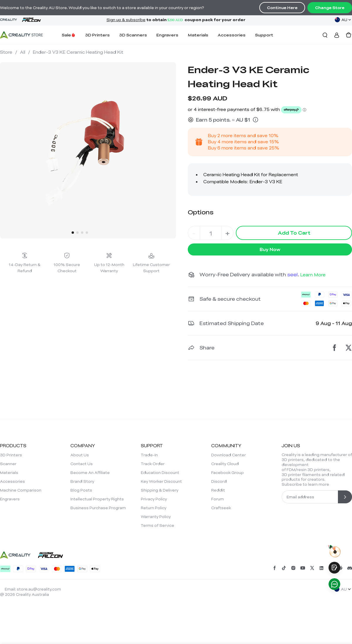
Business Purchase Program (98, 508)
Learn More (313, 275)
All (25, 52)
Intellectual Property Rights (97, 499)
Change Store (330, 8)
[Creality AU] (21, 35)
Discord (219, 481)
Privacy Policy (154, 499)
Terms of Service (158, 525)
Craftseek (221, 508)
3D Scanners (133, 35)
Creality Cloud (225, 464)
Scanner (8, 464)
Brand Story (82, 481)
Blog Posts (81, 490)
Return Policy (154, 508)
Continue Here (282, 8)
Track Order (153, 464)
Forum (218, 499)
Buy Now (270, 249)
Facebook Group (227, 473)
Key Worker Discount (161, 481)
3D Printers (97, 35)
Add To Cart (294, 233)
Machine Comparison (21, 490)
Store (9, 52)
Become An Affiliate (90, 473)
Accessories (232, 35)
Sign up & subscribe (126, 20)
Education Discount (160, 473)
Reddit (218, 490)
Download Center (229, 455)
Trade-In (149, 455)
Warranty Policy (156, 517)
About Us (80, 455)
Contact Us (82, 464)
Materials (198, 35)
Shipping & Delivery (160, 490)
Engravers (167, 35)
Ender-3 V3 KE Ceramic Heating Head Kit (78, 52)
